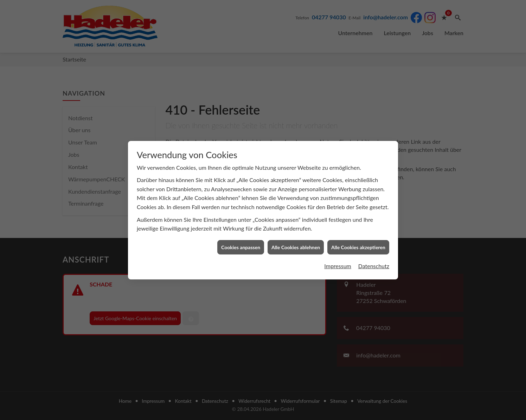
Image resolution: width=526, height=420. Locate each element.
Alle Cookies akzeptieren (358, 237)
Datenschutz (374, 255)
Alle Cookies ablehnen (296, 237)
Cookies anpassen (241, 237)
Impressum (338, 255)
